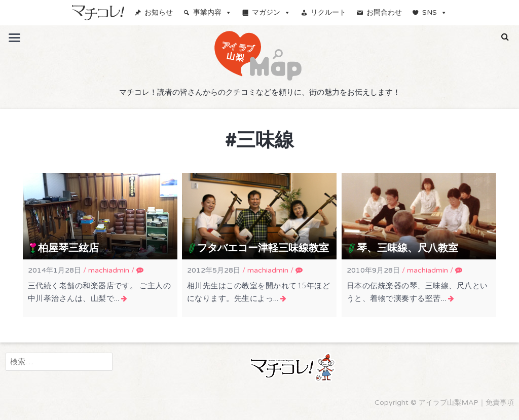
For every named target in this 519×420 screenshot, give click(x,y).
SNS (435, 12)
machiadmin (109, 270)
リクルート (328, 12)
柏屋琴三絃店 (68, 248)
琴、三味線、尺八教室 (407, 248)
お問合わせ (384, 12)
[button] (505, 37)
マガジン (271, 12)
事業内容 (212, 12)
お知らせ (159, 12)
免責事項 (500, 403)
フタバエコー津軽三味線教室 (263, 248)
